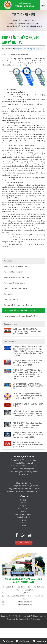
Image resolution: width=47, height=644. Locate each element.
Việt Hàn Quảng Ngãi (22, 616)
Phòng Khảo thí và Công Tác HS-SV (17, 277)
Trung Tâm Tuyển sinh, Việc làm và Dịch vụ (25, 23)
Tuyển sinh (23, 520)
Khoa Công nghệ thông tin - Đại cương (18, 288)
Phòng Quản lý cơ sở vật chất (14, 283)
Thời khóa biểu (23, 509)
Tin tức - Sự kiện (29, 20)
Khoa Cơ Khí (8, 294)
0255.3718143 (23, 543)
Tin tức (24, 503)
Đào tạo (23, 511)
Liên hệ (23, 526)
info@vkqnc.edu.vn (25, 602)
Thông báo (23, 523)
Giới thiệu (23, 500)
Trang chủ (16, 20)
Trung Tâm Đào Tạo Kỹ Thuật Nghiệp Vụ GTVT (21, 316)
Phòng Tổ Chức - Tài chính (13, 272)
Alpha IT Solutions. (33, 619)
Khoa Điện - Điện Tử (11, 299)
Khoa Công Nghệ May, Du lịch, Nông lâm (19, 305)
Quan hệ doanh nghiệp (23, 514)
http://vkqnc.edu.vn (25, 605)
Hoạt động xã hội (23, 517)
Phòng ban (23, 506)
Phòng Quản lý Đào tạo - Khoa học (16, 266)
